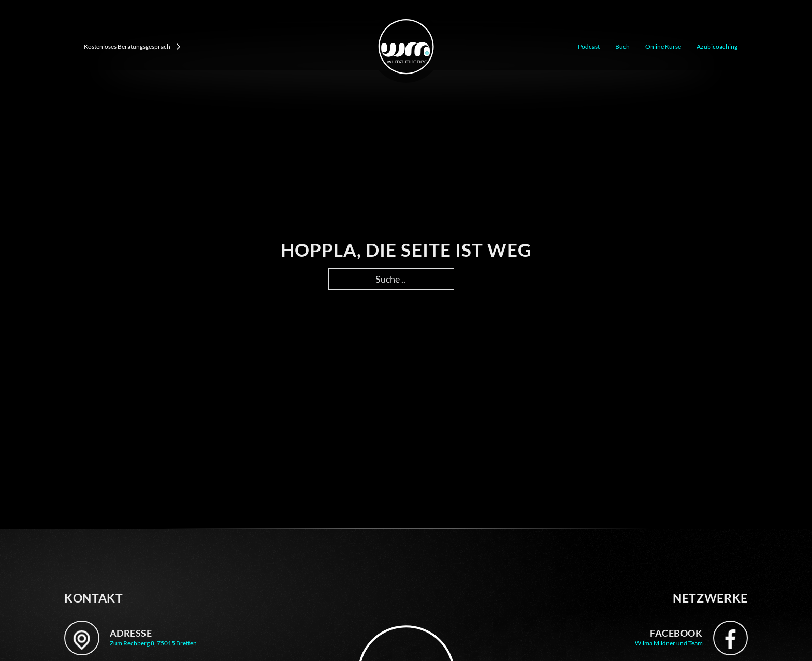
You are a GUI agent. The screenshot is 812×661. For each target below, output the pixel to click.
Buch (622, 46)
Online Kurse (663, 46)
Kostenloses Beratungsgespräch (132, 47)
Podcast (589, 46)
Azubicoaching (717, 46)
